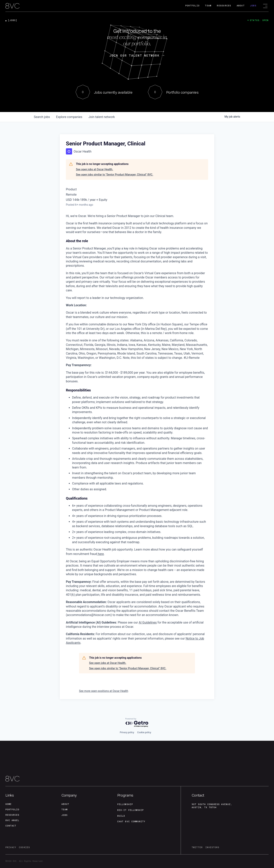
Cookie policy (144, 732)
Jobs (253, 6)
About (241, 6)
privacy (11, 847)
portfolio (12, 810)
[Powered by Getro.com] (137, 723)
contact (11, 826)
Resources (224, 6)
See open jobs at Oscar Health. (94, 169)
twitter (197, 847)
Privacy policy (127, 732)
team (65, 810)
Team (208, 6)
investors (212, 847)
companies (69, 117)
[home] (12, 6)
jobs (42, 117)
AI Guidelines (148, 622)
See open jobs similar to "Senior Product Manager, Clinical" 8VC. (115, 175)
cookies (24, 847)
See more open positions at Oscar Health (104, 691)
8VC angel (12, 820)
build (121, 816)
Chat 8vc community (131, 822)
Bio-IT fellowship (131, 810)
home (9, 804)
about (65, 804)
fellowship (125, 804)
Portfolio (192, 6)
